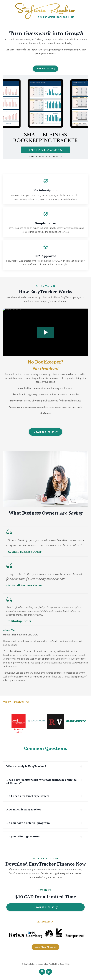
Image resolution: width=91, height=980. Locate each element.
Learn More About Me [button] (46, 947)
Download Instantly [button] (45, 69)
